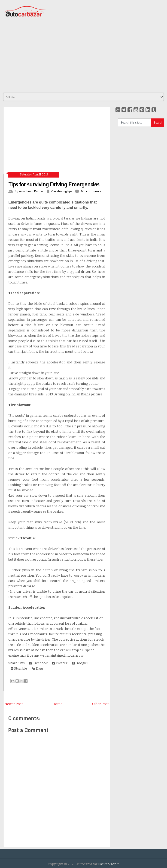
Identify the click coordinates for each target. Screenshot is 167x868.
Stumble (19, 669)
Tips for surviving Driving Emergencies (54, 184)
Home (58, 704)
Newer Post (14, 704)
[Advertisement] (85, 55)
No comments (91, 191)
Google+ (80, 663)
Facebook (38, 663)
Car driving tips (62, 191)
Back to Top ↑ (109, 864)
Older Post (100, 704)
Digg (37, 669)
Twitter (60, 663)
